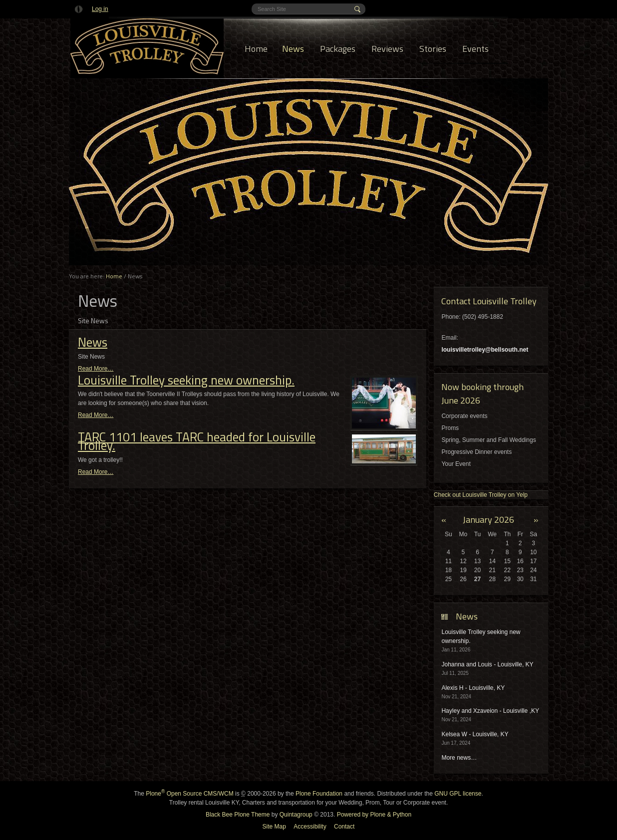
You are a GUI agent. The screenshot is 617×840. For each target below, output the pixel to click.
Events (475, 49)
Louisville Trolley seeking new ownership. (186, 380)
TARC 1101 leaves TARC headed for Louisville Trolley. (197, 441)
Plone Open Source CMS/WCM (189, 794)
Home (256, 49)
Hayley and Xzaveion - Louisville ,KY (490, 711)
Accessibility (310, 827)
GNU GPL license (458, 794)
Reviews (387, 49)
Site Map (274, 827)
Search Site (257, 4)
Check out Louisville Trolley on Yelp (481, 495)
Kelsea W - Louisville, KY (475, 734)
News (293, 49)
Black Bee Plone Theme (238, 815)
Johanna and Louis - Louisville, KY (487, 664)
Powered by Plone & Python (374, 815)
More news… (459, 758)
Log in (100, 9)
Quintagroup (296, 815)
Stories (433, 49)
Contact (344, 827)
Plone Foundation (319, 794)
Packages (338, 49)
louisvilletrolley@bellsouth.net (485, 350)
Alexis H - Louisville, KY (473, 688)
